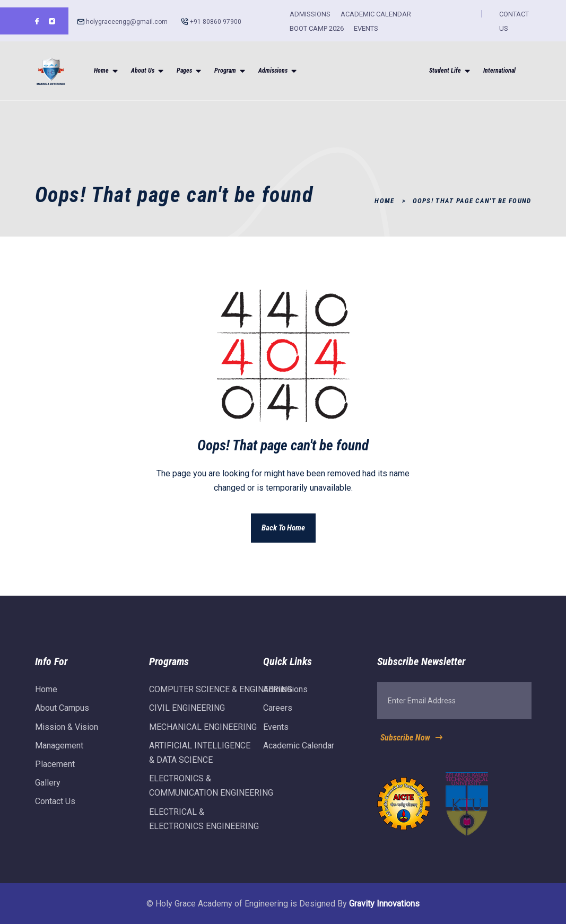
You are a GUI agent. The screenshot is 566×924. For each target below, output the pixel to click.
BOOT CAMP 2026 (317, 28)
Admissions (273, 71)
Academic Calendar (299, 751)
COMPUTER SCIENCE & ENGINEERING (221, 696)
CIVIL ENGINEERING (187, 714)
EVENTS (366, 28)
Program (225, 71)
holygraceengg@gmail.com (127, 22)
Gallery (48, 789)
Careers (278, 714)
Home (101, 71)
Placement (55, 770)
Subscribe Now (412, 744)
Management (59, 751)
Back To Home (283, 528)
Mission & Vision (67, 733)
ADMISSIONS (310, 14)
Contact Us (55, 808)
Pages (184, 71)
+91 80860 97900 (216, 22)
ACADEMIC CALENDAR (376, 14)
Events (276, 733)
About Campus (62, 714)
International (499, 71)
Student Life (445, 71)
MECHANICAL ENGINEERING (203, 733)
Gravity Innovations (384, 904)
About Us (143, 71)
